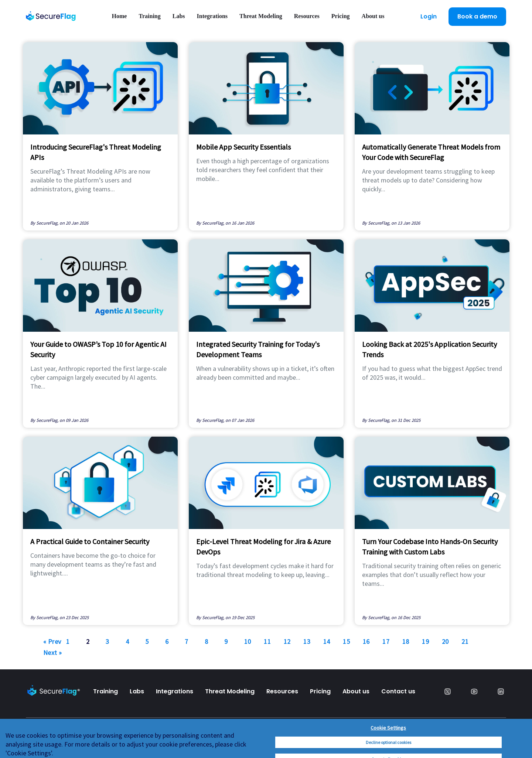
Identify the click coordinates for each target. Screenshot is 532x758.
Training (149, 16)
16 (366, 641)
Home (120, 16)
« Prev (52, 641)
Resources (307, 16)
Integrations (212, 16)
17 (386, 641)
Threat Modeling (261, 16)
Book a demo (477, 16)
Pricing (341, 16)
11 (267, 641)
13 (307, 641)
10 (248, 641)
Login (429, 16)
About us (373, 16)
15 (346, 641)
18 (406, 641)
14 (327, 641)
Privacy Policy (47, 740)
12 (287, 641)
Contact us (398, 691)
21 (465, 641)
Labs (179, 16)
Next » (53, 653)
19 (425, 641)
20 (445, 641)
